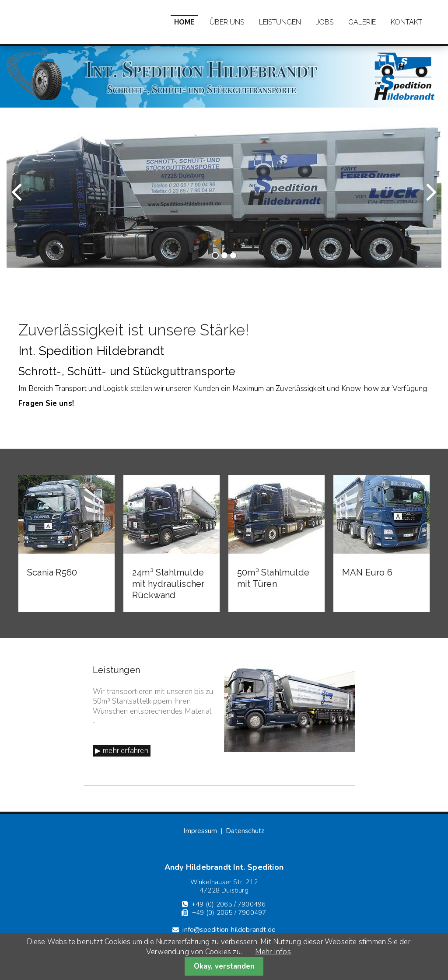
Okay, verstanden (224, 966)
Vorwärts (415, 200)
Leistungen (280, 22)
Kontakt (406, 22)
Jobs (325, 22)
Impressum (200, 831)
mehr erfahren (126, 751)
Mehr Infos (273, 952)
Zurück (28, 200)
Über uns (227, 22)
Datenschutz (245, 831)
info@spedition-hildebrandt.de (229, 930)
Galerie (362, 22)
